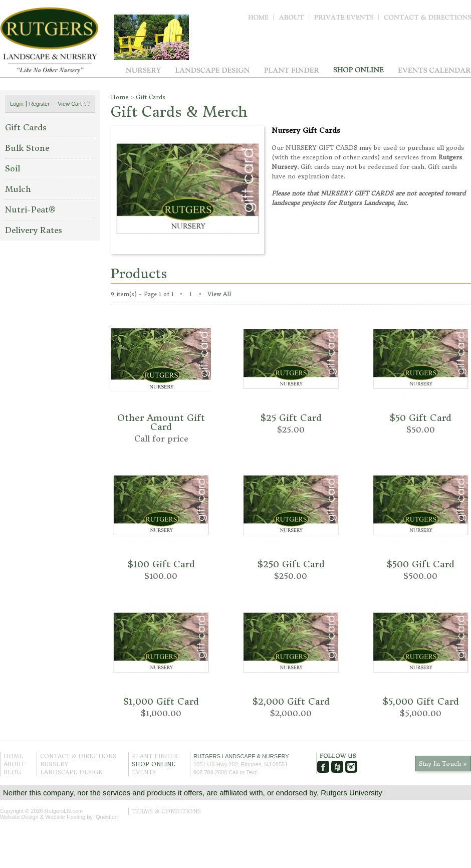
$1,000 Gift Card (161, 701)
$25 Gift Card (291, 418)
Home (261, 20)
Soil (13, 168)
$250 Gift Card (291, 564)
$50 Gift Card (420, 418)
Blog (12, 772)
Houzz (337, 767)
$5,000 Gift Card (421, 701)
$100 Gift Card (161, 564)
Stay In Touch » (443, 764)
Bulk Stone (27, 148)
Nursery (143, 70)
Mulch (18, 189)
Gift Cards (26, 127)
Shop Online (359, 70)
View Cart (70, 104)
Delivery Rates (34, 230)
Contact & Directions (427, 20)
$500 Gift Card (420, 564)
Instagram (351, 767)
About (294, 20)
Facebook (323, 767)
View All (219, 294)
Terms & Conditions (166, 811)
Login (17, 104)
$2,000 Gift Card (291, 701)
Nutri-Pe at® (30, 209)
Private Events (346, 20)
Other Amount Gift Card (161, 422)
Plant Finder (292, 70)
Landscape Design (212, 70)
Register (39, 104)
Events (434, 70)
